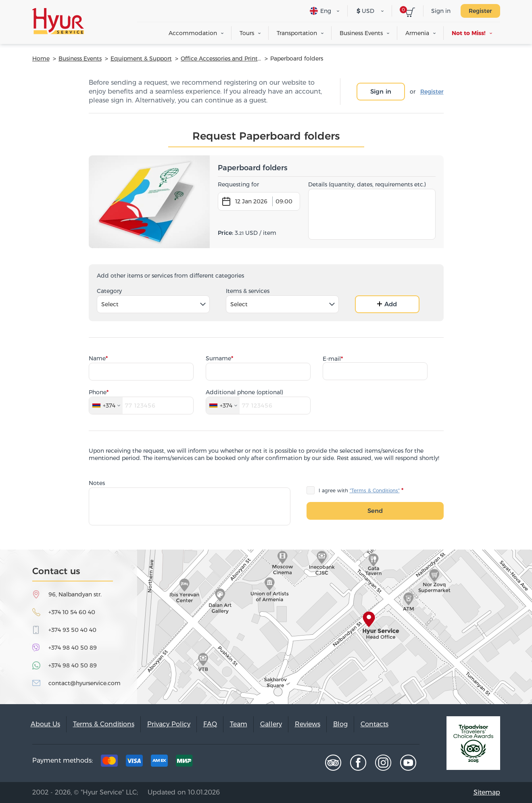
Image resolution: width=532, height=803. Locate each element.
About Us (45, 724)
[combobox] (153, 304)
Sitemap (487, 792)
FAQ (210, 724)
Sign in (441, 11)
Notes (97, 483)
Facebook (358, 763)
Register (480, 11)
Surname (218, 358)
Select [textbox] (110, 304)
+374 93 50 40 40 (72, 630)
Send (375, 511)
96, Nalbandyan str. (75, 594)
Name (97, 358)
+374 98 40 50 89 (73, 648)
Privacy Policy (169, 724)
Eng (320, 11)
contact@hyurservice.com (84, 683)
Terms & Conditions (104, 724)
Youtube (408, 763)
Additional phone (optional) (244, 392)
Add (387, 304)
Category (109, 291)
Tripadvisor (333, 763)
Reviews (308, 724)
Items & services (248, 291)
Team (239, 724)
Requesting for (238, 184)
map (266, 627)
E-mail (332, 359)
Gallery (271, 724)
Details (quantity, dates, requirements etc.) (367, 184)
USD (365, 11)
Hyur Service (58, 21)
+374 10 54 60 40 (72, 612)
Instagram (383, 763)
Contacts (374, 724)
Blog (340, 724)
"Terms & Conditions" (375, 490)
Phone (98, 392)
